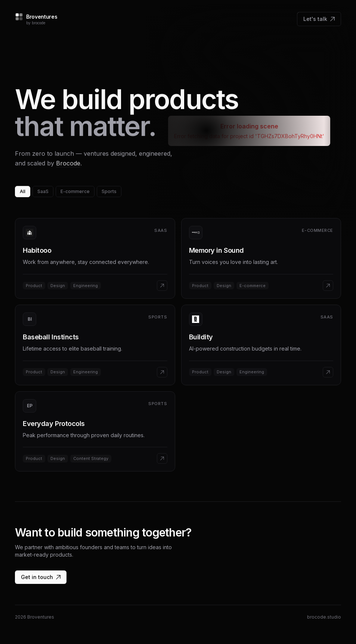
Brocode (68, 164)
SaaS (43, 192)
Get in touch (41, 577)
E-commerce (75, 192)
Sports (109, 192)
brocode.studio (324, 617)
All (23, 192)
